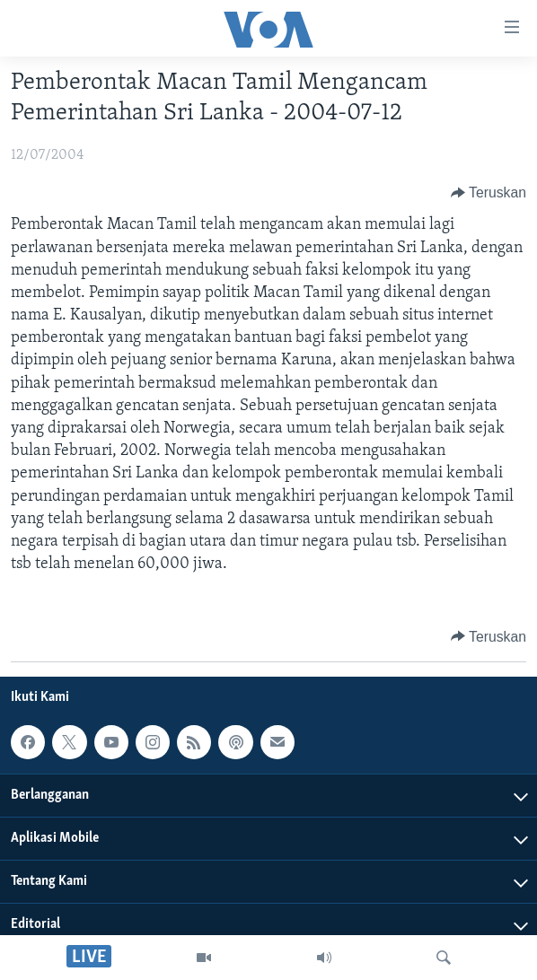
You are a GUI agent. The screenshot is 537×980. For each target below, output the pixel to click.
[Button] (489, 193)
